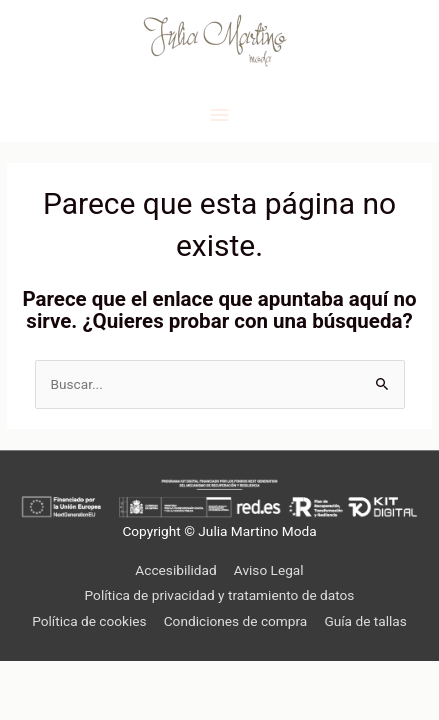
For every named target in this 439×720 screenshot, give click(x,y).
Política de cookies (89, 621)
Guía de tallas (365, 621)
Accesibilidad (175, 570)
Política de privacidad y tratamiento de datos (220, 595)
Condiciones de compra (236, 621)
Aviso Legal (269, 570)
